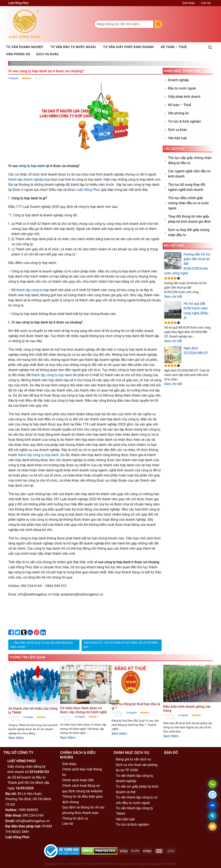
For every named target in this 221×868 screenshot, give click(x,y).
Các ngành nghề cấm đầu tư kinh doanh (189, 174)
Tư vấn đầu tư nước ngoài (73, 47)
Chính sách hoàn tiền (78, 780)
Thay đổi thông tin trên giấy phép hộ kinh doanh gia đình (189, 219)
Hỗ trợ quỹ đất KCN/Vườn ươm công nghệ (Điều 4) (186, 311)
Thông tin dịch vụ (75, 818)
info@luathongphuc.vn (33, 821)
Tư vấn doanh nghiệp (25, 47)
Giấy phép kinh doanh (184, 97)
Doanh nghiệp (178, 80)
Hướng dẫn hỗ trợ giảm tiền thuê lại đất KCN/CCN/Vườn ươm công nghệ (187, 264)
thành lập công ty (29, 290)
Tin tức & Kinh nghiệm (185, 121)
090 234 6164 (33, 815)
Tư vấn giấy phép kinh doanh (128, 47)
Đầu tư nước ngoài (182, 88)
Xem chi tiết (173, 297)
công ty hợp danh (32, 166)
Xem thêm (16, 738)
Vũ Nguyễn (13, 78)
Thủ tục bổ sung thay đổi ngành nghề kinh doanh (187, 187)
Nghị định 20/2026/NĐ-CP (186, 355)
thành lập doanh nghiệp (26, 179)
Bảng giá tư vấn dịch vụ (133, 759)
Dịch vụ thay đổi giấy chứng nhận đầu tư (189, 232)
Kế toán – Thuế (174, 47)
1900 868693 (28, 810)
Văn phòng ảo (18, 54)
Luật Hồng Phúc (88, 190)
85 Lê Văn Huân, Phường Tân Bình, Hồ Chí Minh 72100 (28, 799)
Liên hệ (206, 3)
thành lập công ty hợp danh (52, 375)
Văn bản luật (177, 138)
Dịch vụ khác (48, 54)
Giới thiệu (189, 3)
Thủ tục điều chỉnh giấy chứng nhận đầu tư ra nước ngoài (188, 203)
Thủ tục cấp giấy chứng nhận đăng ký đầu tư (190, 160)
